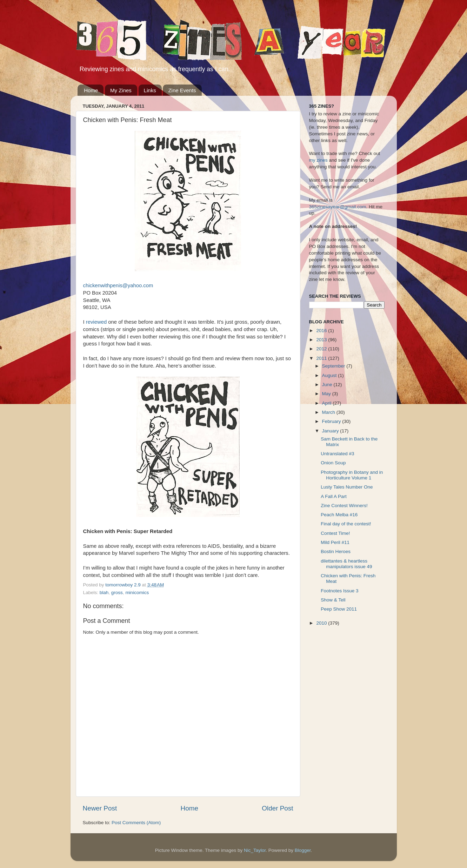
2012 (322, 349)
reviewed (96, 322)
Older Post (277, 808)
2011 (322, 358)
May (327, 394)
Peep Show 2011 (339, 609)
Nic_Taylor (255, 850)
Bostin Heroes (336, 551)
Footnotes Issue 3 (339, 591)
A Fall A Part (334, 496)
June (328, 385)
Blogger (303, 850)
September (334, 366)
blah (104, 593)
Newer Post (100, 808)
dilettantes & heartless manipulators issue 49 (346, 564)
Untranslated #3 (337, 454)
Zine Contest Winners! (344, 506)
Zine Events (182, 90)
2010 (322, 623)
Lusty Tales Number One (347, 487)
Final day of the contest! (346, 524)
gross (117, 593)
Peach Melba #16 (339, 515)
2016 (322, 331)
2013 (322, 340)
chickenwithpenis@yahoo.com (118, 285)
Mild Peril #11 (335, 542)
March (329, 412)
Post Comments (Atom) (136, 823)
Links (150, 90)
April (328, 403)
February (332, 421)
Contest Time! (335, 533)
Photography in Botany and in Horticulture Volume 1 (352, 475)
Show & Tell (333, 600)
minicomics (137, 593)
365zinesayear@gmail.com (338, 207)
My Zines (121, 90)
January (331, 431)
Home (91, 90)
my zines (318, 160)
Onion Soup (333, 463)
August (330, 375)
